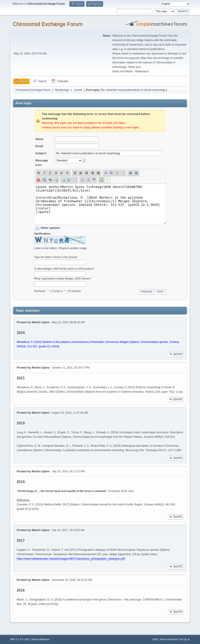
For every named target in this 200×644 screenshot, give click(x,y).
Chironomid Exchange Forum (48, 24)
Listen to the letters (45, 248)
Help (155, 639)
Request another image (73, 248)
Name (39, 139)
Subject (41, 153)
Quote (176, 354)
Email (39, 146)
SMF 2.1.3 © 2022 (20, 639)
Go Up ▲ (185, 639)
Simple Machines (40, 639)
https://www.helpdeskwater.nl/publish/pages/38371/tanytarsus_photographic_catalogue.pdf (71, 559)
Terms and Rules (169, 639)
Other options (50, 228)
